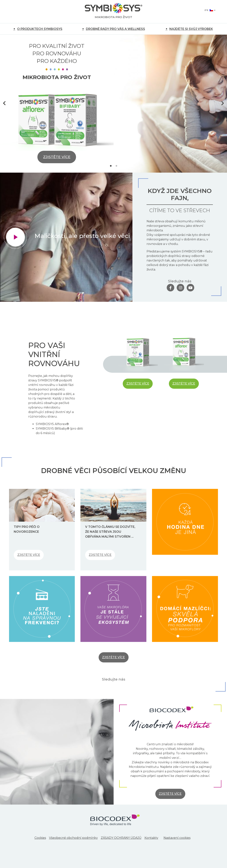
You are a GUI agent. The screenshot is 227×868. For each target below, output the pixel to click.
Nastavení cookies (177, 838)
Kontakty (151, 838)
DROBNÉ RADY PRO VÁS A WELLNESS (115, 29)
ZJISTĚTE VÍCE (57, 157)
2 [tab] (116, 166)
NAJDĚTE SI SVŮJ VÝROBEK (191, 29)
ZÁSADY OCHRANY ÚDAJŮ (121, 838)
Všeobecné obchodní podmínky (73, 838)
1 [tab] (111, 166)
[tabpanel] (113, 104)
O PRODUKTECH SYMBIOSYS (40, 29)
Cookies (40, 838)
